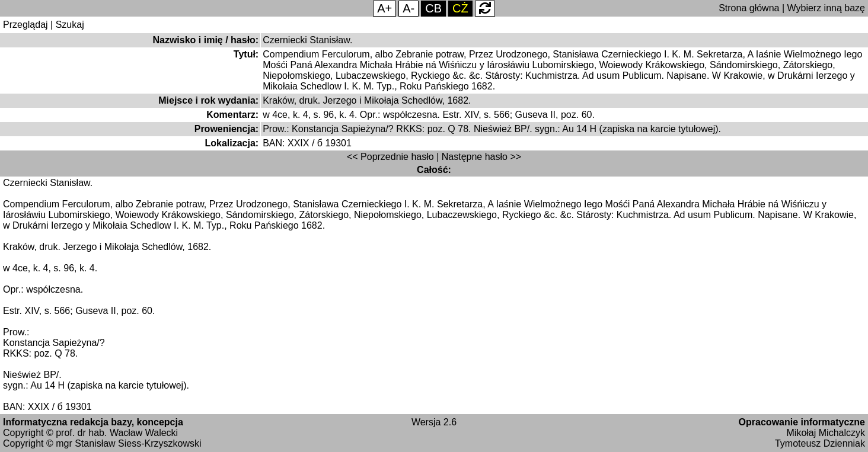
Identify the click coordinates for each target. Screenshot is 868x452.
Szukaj (70, 25)
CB (433, 8)
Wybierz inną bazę (826, 8)
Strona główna (749, 8)
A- (409, 8)
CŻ (460, 8)
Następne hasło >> (481, 157)
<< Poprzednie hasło (390, 157)
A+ (384, 8)
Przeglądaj (25, 25)
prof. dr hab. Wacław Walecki (117, 433)
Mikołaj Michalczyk (826, 433)
